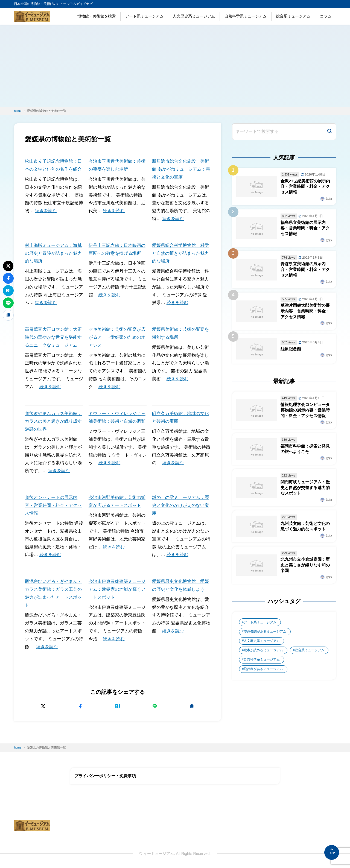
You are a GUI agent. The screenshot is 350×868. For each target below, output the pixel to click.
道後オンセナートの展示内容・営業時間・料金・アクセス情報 (53, 505)
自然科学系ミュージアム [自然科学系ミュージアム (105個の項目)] (262, 665)
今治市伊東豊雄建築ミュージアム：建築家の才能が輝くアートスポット (117, 589)
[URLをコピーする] (192, 706)
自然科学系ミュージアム (246, 16)
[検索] (329, 132)
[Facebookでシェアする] (81, 706)
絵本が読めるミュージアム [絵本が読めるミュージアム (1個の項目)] (263, 656)
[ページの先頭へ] (332, 852)
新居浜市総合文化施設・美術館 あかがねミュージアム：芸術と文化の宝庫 (181, 169)
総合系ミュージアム (293, 16)
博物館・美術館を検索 (97, 16)
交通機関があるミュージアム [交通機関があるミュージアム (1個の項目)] (265, 636)
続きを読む (46, 211)
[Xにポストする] (43, 706)
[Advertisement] (175, 66)
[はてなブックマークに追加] (118, 706)
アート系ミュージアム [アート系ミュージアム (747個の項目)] (260, 627)
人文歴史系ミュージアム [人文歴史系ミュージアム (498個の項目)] (262, 646)
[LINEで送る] (155, 706)
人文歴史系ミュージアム (194, 16)
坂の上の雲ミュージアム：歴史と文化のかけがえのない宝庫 (180, 505)
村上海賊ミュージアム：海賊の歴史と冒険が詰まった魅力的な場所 (53, 253)
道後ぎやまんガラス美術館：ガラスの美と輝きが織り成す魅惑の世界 (53, 421)
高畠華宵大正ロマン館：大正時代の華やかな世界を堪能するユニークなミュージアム (53, 337)
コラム (326, 16)
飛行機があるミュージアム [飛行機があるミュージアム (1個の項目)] (263, 674)
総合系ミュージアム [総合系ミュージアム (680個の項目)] (310, 656)
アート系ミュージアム (144, 16)
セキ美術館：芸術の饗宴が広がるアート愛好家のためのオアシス (117, 337)
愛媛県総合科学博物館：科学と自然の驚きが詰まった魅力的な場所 (180, 253)
